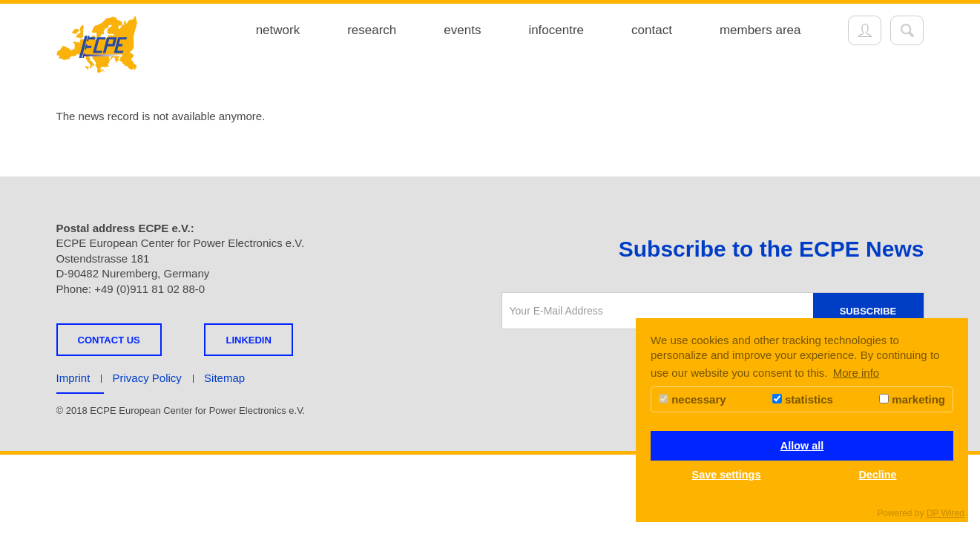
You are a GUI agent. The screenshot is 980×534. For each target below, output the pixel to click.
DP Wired (946, 513)
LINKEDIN (248, 340)
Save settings (727, 475)
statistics (803, 399)
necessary (693, 399)
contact (652, 30)
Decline (877, 475)
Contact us (109, 340)
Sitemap (224, 378)
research (372, 30)
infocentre (556, 30)
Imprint (73, 378)
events (462, 30)
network (278, 30)
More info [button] (856, 373)
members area (760, 30)
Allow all (802, 446)
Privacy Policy (147, 378)
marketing (912, 399)
